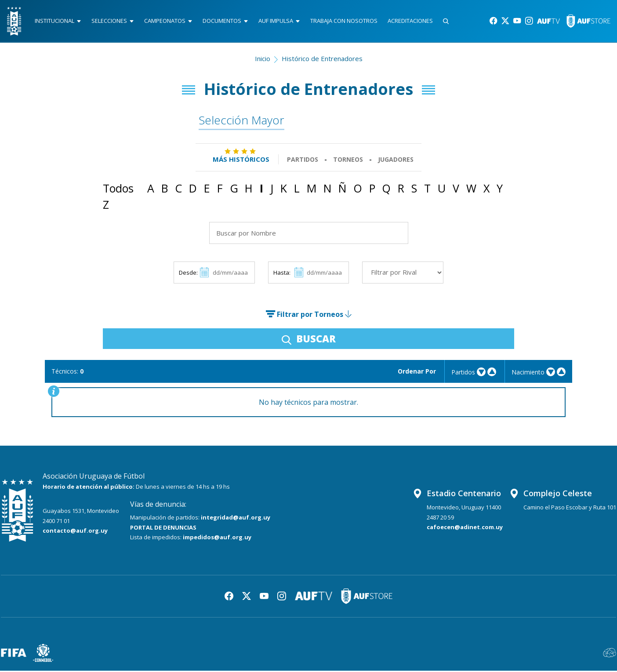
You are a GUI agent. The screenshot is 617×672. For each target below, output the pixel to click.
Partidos (303, 161)
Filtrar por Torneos (308, 316)
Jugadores (396, 161)
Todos (118, 189)
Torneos (348, 161)
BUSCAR (309, 340)
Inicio (263, 60)
